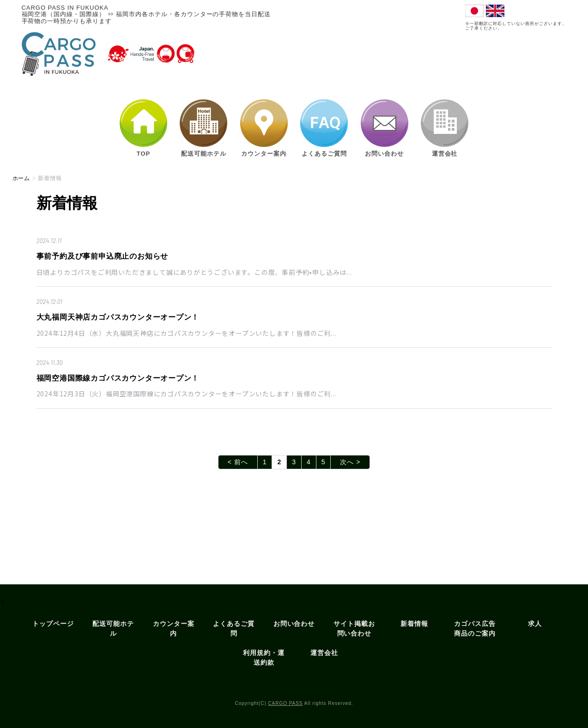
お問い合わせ (294, 624)
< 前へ (238, 462)
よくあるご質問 (234, 628)
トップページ (53, 624)
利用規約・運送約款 (264, 658)
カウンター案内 (174, 628)
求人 (535, 624)
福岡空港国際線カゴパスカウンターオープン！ (118, 378)
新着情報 (414, 624)
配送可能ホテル (113, 628)
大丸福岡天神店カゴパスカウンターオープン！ (118, 317)
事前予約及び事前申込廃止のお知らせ (103, 256)
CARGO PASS (285, 703)
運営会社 (324, 653)
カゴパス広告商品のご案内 (475, 628)
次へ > (350, 462)
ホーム (21, 178)
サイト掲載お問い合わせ (354, 628)
